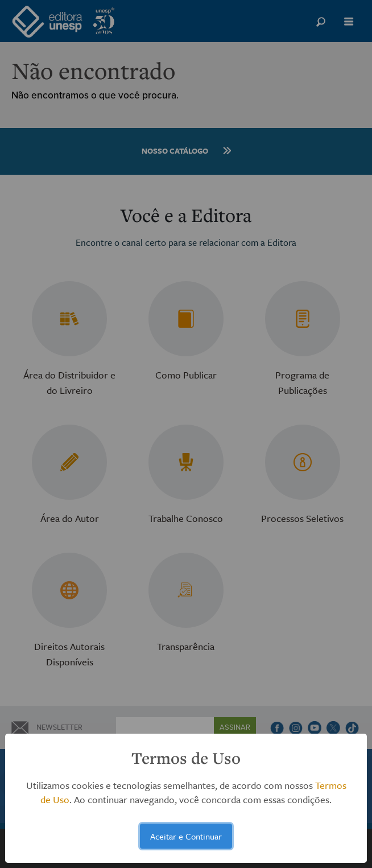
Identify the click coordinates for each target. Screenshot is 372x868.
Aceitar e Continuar (186, 836)
